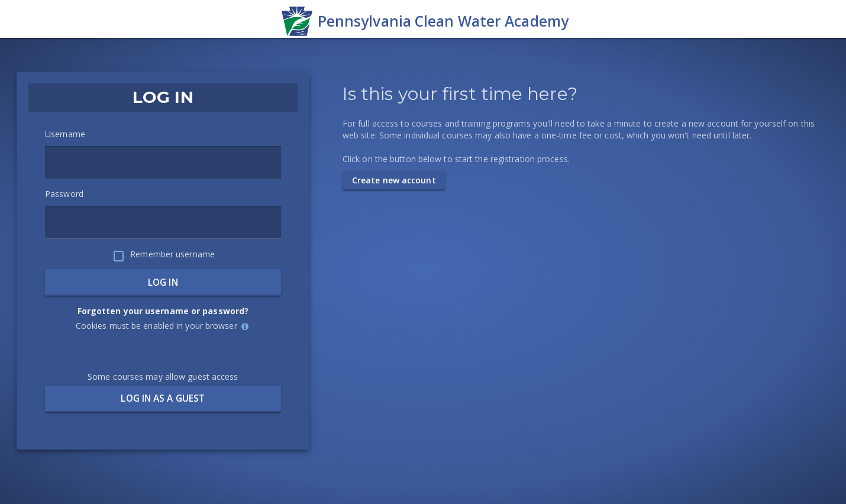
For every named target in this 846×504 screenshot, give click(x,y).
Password (64, 194)
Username (65, 134)
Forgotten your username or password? (163, 311)
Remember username (172, 254)
